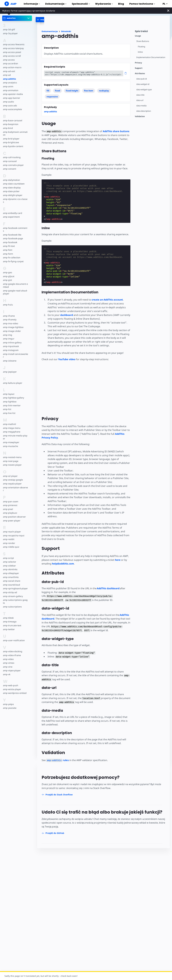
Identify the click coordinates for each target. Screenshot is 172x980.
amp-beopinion (11, 124)
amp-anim (8, 86)
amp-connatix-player (13, 165)
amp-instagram (11, 350)
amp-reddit (9, 539)
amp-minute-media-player (15, 437)
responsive (52, 97)
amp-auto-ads (10, 106)
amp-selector (10, 562)
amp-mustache (11, 446)
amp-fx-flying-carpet (13, 261)
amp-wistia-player (12, 689)
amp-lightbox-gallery (14, 398)
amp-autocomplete (12, 109)
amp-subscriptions (12, 607)
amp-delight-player (13, 195)
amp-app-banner (12, 98)
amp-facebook (10, 242)
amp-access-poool (12, 52)
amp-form (8, 254)
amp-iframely (10, 320)
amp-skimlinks (10, 569)
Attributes (140, 73)
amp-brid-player (11, 139)
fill (48, 91)
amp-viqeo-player (12, 670)
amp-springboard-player (15, 588)
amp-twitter (9, 629)
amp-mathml (9, 424)
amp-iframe (9, 316)
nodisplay (104, 91)
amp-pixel (8, 509)
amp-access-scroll (12, 56)
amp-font (8, 250)
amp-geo (7, 272)
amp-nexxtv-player (12, 465)
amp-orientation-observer (15, 489)
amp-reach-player (12, 532)
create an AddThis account (107, 300)
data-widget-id (143, 84)
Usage (138, 36)
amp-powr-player (12, 521)
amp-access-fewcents (14, 44)
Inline (140, 52)
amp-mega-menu (12, 428)
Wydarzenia (104, 4)
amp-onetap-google (13, 480)
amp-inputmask (11, 346)
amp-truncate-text (12, 625)
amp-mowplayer (11, 442)
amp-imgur (9, 339)
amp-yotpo (8, 704)
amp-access (9, 60)
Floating (141, 47)
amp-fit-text (9, 246)
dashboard (67, 315)
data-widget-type (144, 90)
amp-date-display (12, 188)
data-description (144, 111)
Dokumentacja (56, 4)
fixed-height (72, 91)
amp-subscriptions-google (15, 601)
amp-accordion (11, 63)
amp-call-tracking (12, 157)
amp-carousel (10, 161)
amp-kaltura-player (13, 383)
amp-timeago (10, 622)
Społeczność (81, 4)
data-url (140, 100)
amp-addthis (9, 79)
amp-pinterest (10, 505)
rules (58, 760)
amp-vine (8, 667)
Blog (121, 4)
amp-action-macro (12, 67)
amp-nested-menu (12, 457)
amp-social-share (12, 581)
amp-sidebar (9, 566)
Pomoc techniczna (142, 4)
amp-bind (8, 128)
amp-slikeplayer (11, 573)
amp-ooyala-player (12, 484)
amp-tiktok (8, 618)
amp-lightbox (10, 402)
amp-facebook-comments (15, 229)
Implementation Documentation (151, 57)
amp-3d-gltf (9, 29)
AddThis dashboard (108, 588)
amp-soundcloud (11, 585)
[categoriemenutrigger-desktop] (50, 20)
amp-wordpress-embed (15, 693)
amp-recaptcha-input (14, 535)
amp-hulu (8, 305)
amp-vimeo (9, 663)
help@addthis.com (63, 564)
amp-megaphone (12, 432)
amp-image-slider (12, 331)
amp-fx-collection (12, 257)
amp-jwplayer (10, 372)
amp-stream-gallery (13, 596)
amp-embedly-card (13, 213)
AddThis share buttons (116, 131)
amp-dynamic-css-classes (15, 201)
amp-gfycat (9, 276)
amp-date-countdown (14, 184)
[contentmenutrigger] (151, 32)
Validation (140, 116)
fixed (58, 91)
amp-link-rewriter (12, 405)
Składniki (66, 31)
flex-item (89, 91)
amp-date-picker (11, 191)
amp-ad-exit (9, 71)
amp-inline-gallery (12, 343)
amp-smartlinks (11, 577)
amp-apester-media (13, 94)
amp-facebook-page (13, 238)
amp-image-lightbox (13, 327)
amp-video (8, 659)
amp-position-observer (14, 517)
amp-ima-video (11, 323)
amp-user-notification (14, 640)
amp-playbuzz (10, 513)
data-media (141, 106)
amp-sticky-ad (10, 592)
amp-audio (8, 102)
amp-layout (9, 394)
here (118, 560)
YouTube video (67, 359)
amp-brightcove (11, 142)
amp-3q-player (10, 33)
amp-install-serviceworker (16, 355)
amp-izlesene (10, 361)
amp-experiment (11, 217)
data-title (140, 95)
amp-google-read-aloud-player (15, 292)
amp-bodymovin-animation (15, 133)
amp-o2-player (10, 476)
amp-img (8, 335)
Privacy (138, 63)
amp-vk (7, 674)
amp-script (8, 558)
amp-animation (11, 90)
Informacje (32, 4)
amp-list (7, 409)
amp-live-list (9, 413)
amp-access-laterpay (13, 48)
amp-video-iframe (12, 655)
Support (139, 68)
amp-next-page (11, 461)
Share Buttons (143, 41)
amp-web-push (11, 685)
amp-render (9, 543)
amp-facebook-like (12, 235)
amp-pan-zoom (11, 501)
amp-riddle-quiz (11, 547)
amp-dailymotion (11, 180)
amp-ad (7, 75)
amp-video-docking (13, 651)
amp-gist (7, 280)
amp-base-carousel (13, 120)
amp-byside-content (13, 146)
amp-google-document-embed (15, 285)
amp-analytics (10, 83)
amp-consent (10, 169)
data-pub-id (142, 79)
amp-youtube (10, 708)
